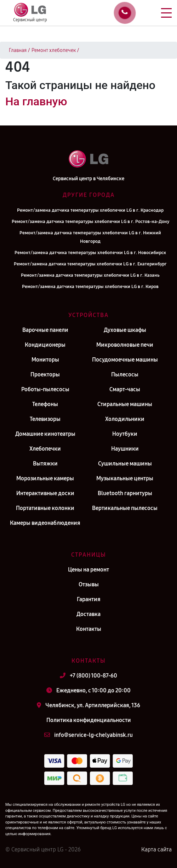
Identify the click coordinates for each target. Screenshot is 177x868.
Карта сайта (156, 849)
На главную (36, 101)
